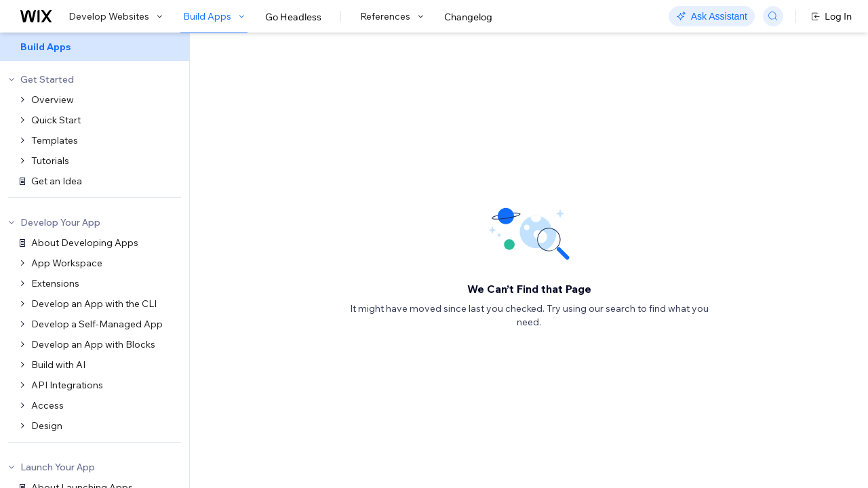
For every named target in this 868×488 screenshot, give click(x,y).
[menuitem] (95, 47)
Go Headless (293, 17)
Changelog (468, 17)
